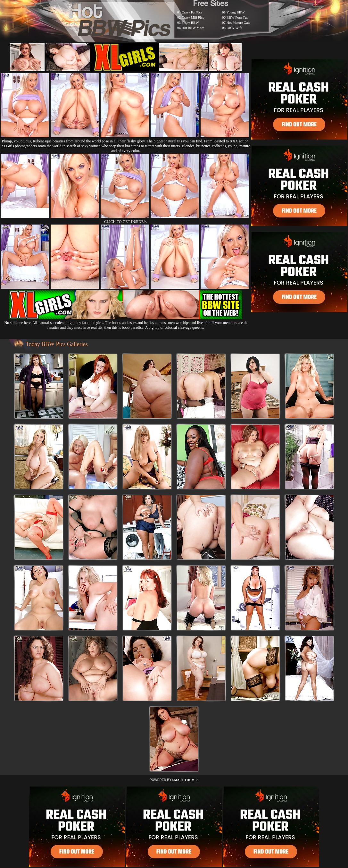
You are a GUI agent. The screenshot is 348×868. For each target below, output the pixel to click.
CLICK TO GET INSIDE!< (126, 222)
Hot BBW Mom (193, 28)
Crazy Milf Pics (193, 17)
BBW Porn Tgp (238, 17)
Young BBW (236, 12)
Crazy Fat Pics (192, 12)
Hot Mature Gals (238, 22)
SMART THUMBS (185, 780)
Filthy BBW (190, 22)
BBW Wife (234, 28)
